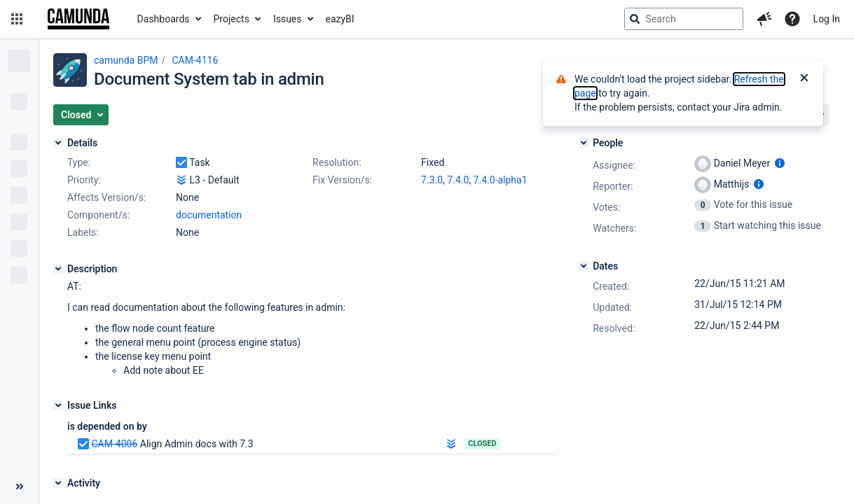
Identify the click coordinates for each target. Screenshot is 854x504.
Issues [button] (288, 19)
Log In (827, 19)
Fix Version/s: (342, 180)
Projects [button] (232, 19)
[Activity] (58, 483)
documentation (209, 215)
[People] (584, 143)
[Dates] (584, 266)
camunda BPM (126, 60)
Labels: (83, 232)
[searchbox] (684, 19)
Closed (482, 443)
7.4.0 (458, 180)
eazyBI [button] (340, 19)
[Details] (58, 143)
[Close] (804, 79)
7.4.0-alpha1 (501, 180)
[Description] (58, 269)
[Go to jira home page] (78, 19)
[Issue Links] (58, 405)
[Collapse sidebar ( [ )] (19, 486)
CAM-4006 (114, 444)
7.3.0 (432, 180)
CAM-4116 (195, 60)
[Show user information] (780, 163)
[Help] (792, 19)
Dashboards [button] (164, 19)
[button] (17, 19)
